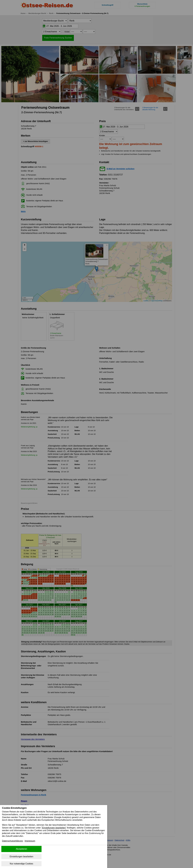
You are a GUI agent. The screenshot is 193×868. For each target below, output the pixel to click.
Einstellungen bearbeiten (21, 857)
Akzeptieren (22, 849)
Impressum (30, 841)
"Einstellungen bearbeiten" (54, 828)
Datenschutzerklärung (12, 841)
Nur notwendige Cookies (21, 864)
